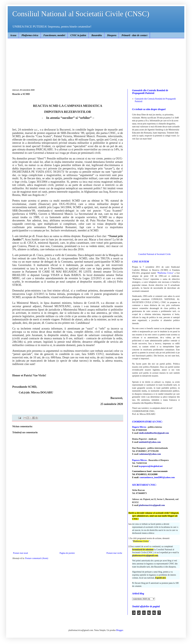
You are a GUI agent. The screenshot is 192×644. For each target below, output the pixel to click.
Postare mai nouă (20, 553)
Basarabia (97, 35)
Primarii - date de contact (134, 35)
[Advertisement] (96, 61)
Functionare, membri (54, 35)
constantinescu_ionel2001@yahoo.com (157, 477)
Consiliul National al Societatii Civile (154, 254)
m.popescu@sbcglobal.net (151, 466)
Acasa (13, 35)
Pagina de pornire (67, 553)
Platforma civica (30, 35)
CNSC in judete (78, 35)
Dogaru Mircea (139, 427)
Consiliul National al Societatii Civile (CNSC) (81, 14)
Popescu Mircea (139, 460)
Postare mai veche (114, 553)
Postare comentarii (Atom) (37, 558)
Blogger (120, 630)
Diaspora (112, 35)
